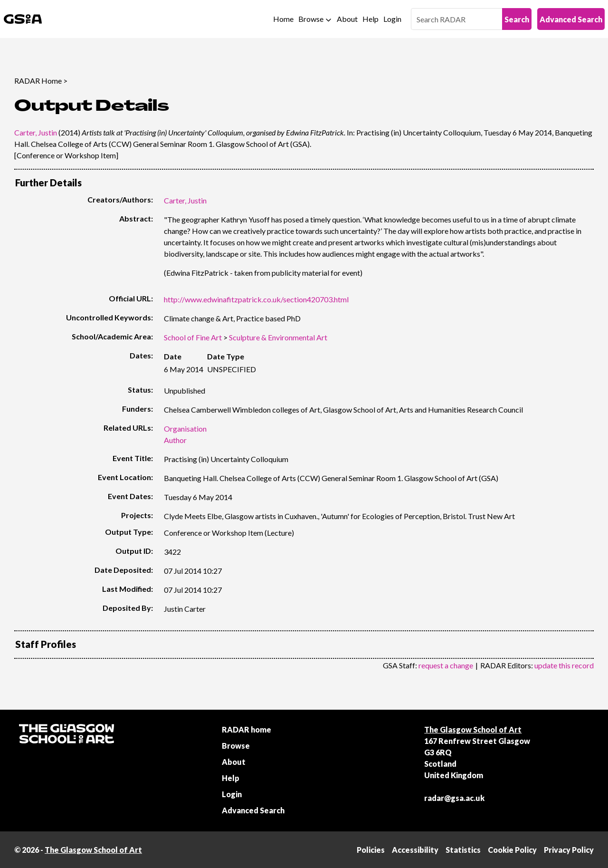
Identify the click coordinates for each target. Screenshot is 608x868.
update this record (564, 665)
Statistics (463, 850)
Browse (311, 19)
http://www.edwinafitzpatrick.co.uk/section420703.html (256, 299)
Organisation (185, 429)
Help (370, 19)
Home (283, 19)
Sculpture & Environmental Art (278, 337)
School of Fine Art (193, 337)
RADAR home (247, 729)
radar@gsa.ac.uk (454, 798)
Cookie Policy (512, 850)
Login (392, 19)
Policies (371, 850)
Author (175, 440)
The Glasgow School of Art (473, 729)
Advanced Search (571, 19)
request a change (446, 665)
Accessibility (415, 850)
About (347, 19)
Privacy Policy (569, 850)
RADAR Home (38, 81)
